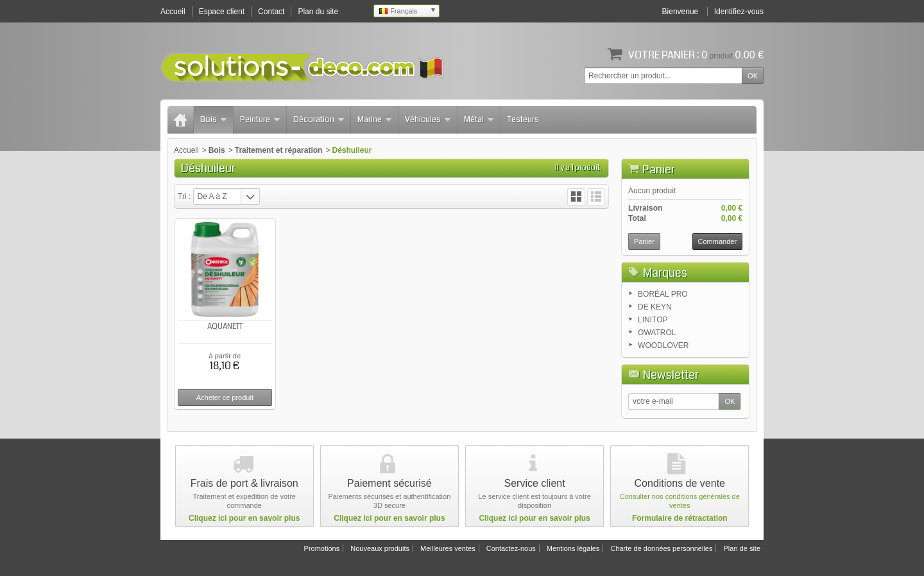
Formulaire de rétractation (680, 518)
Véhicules (428, 119)
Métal (479, 119)
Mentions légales (573, 548)
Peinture (260, 119)
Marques (665, 273)
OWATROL (657, 333)
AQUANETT (225, 327)
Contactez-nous (511, 548)
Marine (374, 119)
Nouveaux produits (380, 548)
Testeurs (523, 119)
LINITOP (653, 320)
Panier (659, 170)
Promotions (322, 548)
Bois (213, 119)
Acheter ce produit (225, 397)
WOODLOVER (663, 345)
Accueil (186, 150)
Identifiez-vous (739, 12)
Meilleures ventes (448, 548)
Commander (718, 241)
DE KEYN (655, 307)
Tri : (184, 196)
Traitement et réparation (279, 150)
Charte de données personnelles (661, 548)
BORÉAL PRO (663, 294)
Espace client (222, 12)
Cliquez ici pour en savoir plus (244, 518)
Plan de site (742, 548)
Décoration (319, 119)
